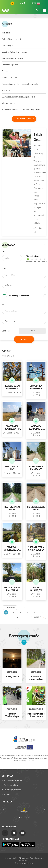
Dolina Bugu (7, 45)
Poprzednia (11, 608)
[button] (40, 3)
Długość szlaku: (33, 256)
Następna (37, 617)
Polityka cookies (11, 785)
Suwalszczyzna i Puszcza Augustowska (18, 97)
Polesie (5, 71)
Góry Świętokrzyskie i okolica (14, 52)
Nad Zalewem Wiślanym (12, 58)
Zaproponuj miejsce (24, 119)
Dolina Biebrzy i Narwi (11, 39)
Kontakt (7, 794)
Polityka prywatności (13, 790)
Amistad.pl (29, 863)
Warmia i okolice (9, 103)
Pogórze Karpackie (10, 65)
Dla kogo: (6, 331)
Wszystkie (6, 33)
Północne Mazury (9, 77)
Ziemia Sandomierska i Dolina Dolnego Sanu (21, 110)
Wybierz (32, 331)
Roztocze (6, 90)
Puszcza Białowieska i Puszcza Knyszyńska (20, 84)
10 (17, 617)
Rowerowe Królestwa (13, 780)
